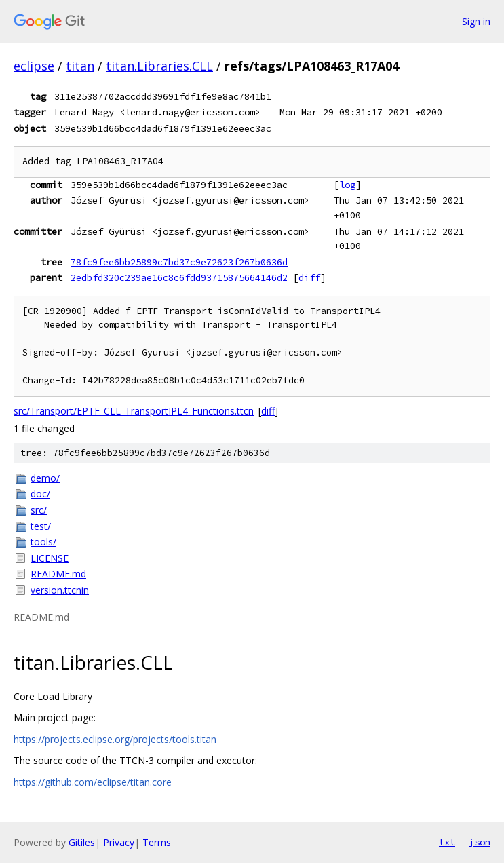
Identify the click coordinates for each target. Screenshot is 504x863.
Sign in (476, 21)
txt (447, 842)
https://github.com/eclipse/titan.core (93, 782)
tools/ (43, 542)
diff (309, 277)
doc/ (40, 494)
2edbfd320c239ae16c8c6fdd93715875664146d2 (179, 277)
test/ (41, 526)
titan (80, 66)
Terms (157, 842)
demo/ (45, 478)
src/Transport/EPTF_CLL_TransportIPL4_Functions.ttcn (134, 411)
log (347, 185)
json (480, 842)
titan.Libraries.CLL (159, 66)
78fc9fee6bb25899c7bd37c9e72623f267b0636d (179, 262)
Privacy (119, 842)
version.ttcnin (60, 590)
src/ (39, 510)
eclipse (34, 66)
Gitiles (82, 842)
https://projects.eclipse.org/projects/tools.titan (115, 739)
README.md (58, 574)
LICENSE (50, 558)
